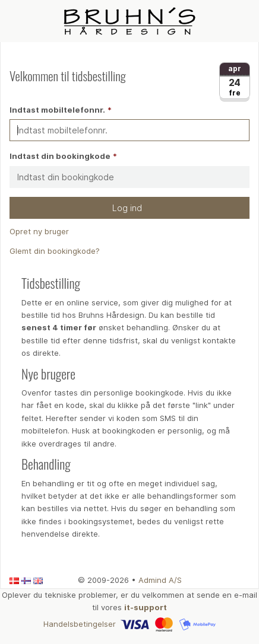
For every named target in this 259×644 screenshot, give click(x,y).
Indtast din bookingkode (60, 156)
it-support (146, 607)
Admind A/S (160, 580)
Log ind (129, 208)
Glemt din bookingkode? (55, 251)
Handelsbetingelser (80, 623)
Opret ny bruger (39, 231)
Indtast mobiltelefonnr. (57, 110)
